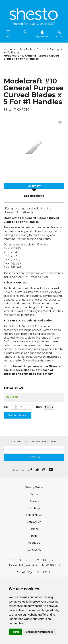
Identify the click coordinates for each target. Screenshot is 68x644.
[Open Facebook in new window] (31, 469)
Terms (34, 494)
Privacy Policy (34, 487)
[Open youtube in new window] (51, 469)
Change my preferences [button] (39, 632)
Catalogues (34, 522)
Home (8, 49)
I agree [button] (16, 632)
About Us (34, 543)
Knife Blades (12, 53)
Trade (34, 536)
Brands (34, 529)
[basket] (59, 34)
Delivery (34, 501)
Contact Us (34, 550)
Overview (34, 186)
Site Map (34, 508)
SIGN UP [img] (34, 457)
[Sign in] (42, 34)
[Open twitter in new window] (37, 469)
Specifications (34, 196)
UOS (39, 407)
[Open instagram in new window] (44, 469)
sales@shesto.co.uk (34, 572)
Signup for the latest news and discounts (34, 441)
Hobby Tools (24, 49)
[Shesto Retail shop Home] (34, 25)
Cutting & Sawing (48, 49)
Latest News (34, 515)
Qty (6, 407)
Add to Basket (17, 415)
